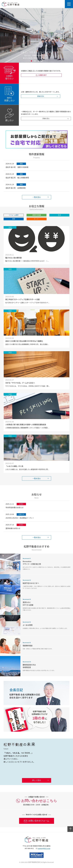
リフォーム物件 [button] (14, 215)
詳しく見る (36, 780)
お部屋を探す (42, 75)
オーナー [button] (37, 219)
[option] (36, 35)
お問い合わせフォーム (39, 821)
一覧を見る (37, 197)
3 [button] (38, 61)
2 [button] (35, 61)
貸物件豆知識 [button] (37, 215)
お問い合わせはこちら (39, 801)
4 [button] (42, 61)
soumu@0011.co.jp (44, 848)
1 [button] (31, 61)
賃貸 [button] (14, 219)
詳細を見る (41, 96)
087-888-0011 (29, 848)
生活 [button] (59, 215)
